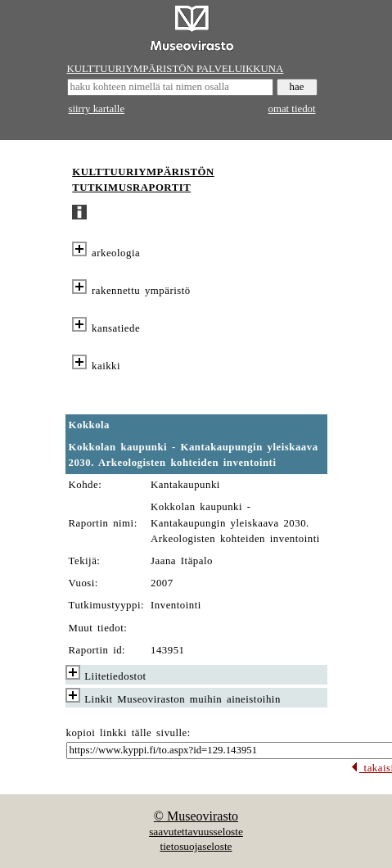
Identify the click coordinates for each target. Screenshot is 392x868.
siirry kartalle (97, 109)
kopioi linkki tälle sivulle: (128, 733)
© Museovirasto (196, 816)
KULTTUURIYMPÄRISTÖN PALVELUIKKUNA (176, 69)
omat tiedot (292, 109)
